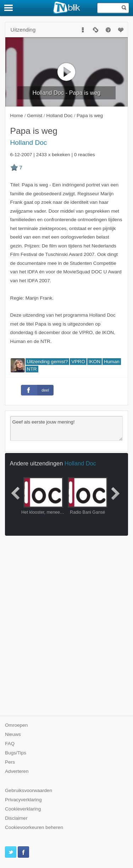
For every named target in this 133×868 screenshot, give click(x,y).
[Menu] (9, 8)
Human (112, 362)
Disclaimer (16, 818)
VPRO (78, 362)
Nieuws (13, 734)
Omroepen (16, 725)
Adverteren (17, 771)
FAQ (10, 744)
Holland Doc (29, 143)
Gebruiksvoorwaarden (29, 790)
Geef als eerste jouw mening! (67, 428)
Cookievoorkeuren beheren (34, 827)
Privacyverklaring (23, 800)
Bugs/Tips (16, 753)
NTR (32, 369)
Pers (10, 762)
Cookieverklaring (23, 809)
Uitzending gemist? (48, 362)
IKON (95, 362)
